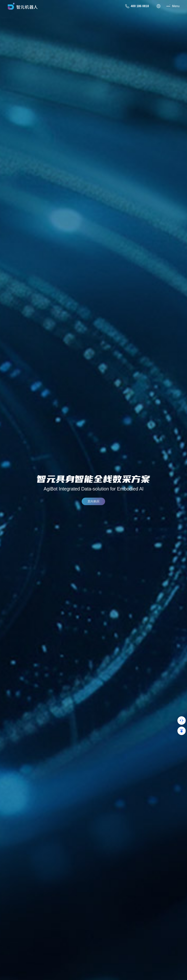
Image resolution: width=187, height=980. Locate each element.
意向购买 (93, 503)
